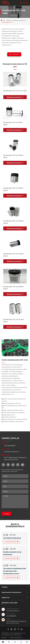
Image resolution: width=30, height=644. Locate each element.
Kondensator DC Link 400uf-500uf (14, 255)
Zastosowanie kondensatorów (11, 592)
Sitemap (4, 637)
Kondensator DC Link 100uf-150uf (14, 156)
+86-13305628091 (10, 446)
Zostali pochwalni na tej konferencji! (12, 553)
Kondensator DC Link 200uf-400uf (14, 222)
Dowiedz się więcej (15, 97)
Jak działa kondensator (12, 538)
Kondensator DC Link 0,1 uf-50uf (15, 91)
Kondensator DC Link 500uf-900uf (14, 288)
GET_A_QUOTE (14, 54)
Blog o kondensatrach (15, 525)
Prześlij (7, 514)
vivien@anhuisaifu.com (11, 452)
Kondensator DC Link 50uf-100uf (13, 124)
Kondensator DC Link (8, 22)
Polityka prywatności (16, 637)
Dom (4, 20)
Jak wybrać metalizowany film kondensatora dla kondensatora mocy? (15, 571)
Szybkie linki (6, 598)
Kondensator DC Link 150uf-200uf (13, 189)
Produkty (9, 20)
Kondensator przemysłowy (19, 20)
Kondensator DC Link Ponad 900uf (14, 321)
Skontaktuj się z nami (9, 603)
